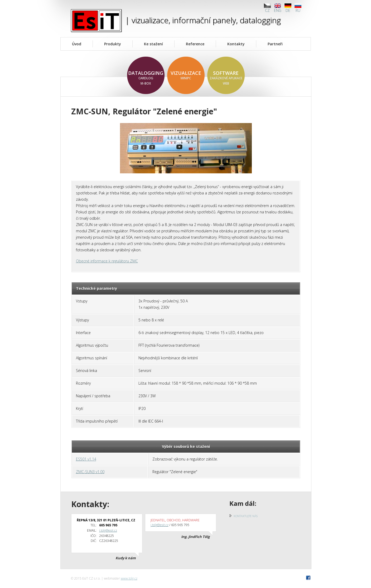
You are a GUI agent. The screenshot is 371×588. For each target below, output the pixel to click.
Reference (195, 44)
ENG (278, 8)
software (226, 78)
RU (298, 8)
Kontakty (236, 44)
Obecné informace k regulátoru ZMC (107, 261)
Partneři (275, 44)
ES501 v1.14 (86, 459)
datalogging (146, 78)
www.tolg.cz (129, 578)
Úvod (77, 44)
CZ (267, 8)
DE (288, 8)
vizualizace (186, 75)
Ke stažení (153, 44)
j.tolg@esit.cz (108, 530)
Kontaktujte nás (246, 516)
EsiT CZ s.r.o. (96, 21)
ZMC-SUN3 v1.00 (90, 472)
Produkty (113, 44)
